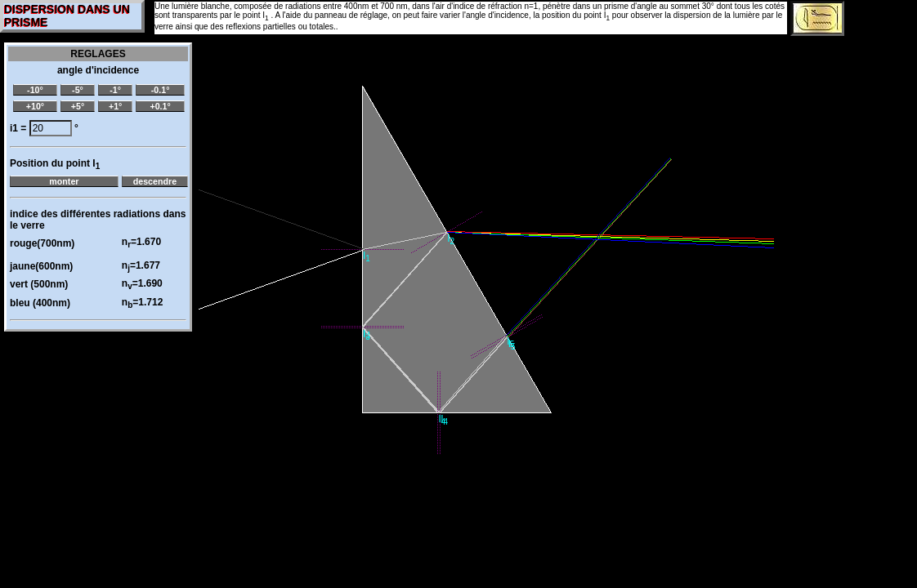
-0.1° (161, 90)
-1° (115, 90)
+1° (115, 106)
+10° (35, 106)
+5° (78, 106)
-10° (35, 90)
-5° (78, 90)
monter (64, 181)
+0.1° (160, 106)
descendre (155, 181)
